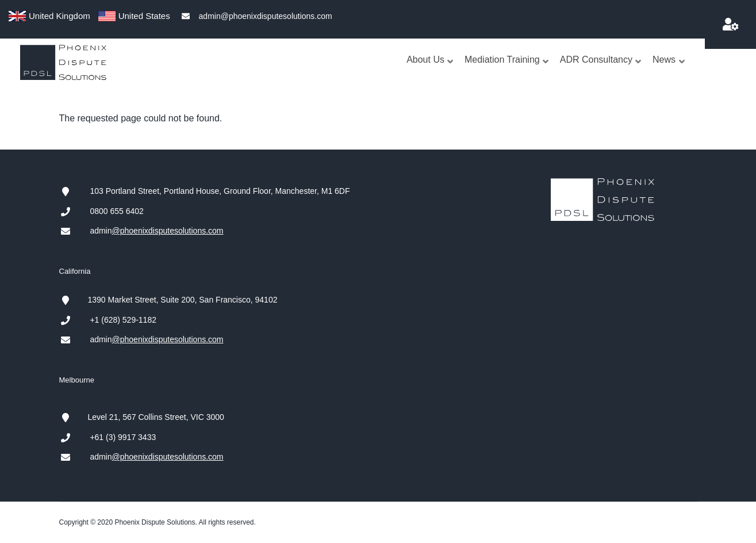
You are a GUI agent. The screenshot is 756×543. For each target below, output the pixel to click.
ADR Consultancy (601, 71)
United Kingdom (60, 16)
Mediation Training (507, 71)
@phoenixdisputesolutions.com (168, 231)
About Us (430, 71)
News (669, 71)
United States (144, 16)
